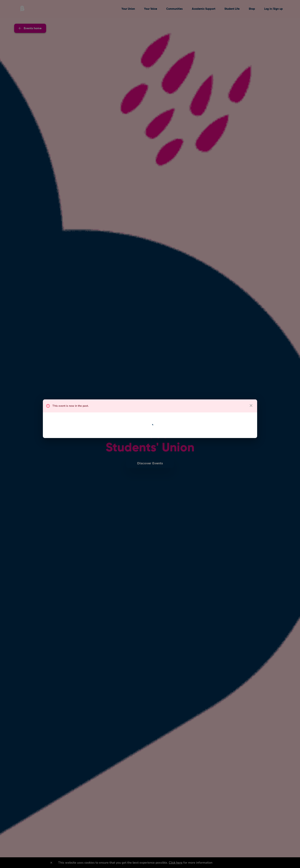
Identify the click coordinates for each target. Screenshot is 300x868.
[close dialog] (251, 406)
